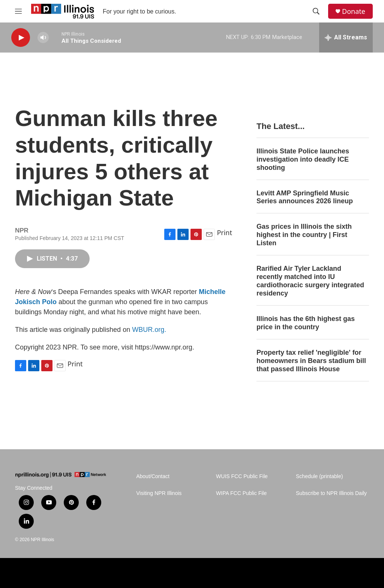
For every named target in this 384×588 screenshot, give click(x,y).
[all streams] (346, 37)
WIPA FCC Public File (241, 493)
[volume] (43, 38)
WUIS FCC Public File (242, 476)
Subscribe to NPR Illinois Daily (331, 493)
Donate (354, 11)
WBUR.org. (149, 330)
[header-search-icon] (316, 11)
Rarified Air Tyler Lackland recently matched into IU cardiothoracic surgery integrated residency (310, 281)
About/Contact (153, 476)
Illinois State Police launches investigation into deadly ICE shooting (303, 159)
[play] (21, 38)
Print (224, 232)
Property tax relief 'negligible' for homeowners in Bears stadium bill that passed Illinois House (311, 361)
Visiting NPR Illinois (159, 493)
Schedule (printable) (319, 476)
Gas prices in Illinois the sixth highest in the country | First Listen (304, 235)
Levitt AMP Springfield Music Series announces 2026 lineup (305, 197)
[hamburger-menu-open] (18, 11)
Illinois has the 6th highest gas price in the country (306, 323)
